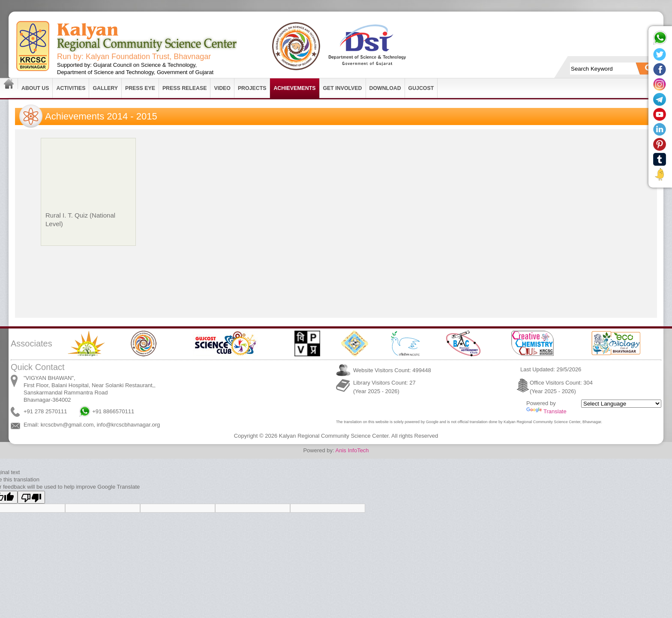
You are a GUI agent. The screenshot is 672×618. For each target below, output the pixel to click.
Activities (71, 88)
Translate (546, 411)
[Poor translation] (31, 497)
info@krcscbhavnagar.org (129, 425)
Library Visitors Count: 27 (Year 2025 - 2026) (384, 387)
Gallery (105, 88)
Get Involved (343, 88)
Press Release (185, 88)
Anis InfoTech (352, 450)
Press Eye (140, 88)
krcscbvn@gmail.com (67, 425)
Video (222, 88)
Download (385, 88)
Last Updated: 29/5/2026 (551, 369)
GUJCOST (421, 88)
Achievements (294, 88)
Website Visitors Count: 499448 (392, 370)
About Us (35, 88)
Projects (252, 88)
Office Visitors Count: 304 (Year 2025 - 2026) (561, 387)
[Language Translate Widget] (621, 404)
